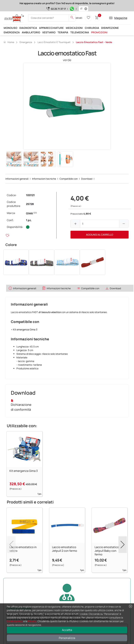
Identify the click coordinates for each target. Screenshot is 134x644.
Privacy (32, 621)
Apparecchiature (51, 28)
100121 (30, 195)
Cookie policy (15, 621)
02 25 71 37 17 (58, 9)
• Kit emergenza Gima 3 (24, 329)
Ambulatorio (31, 32)
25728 (30, 204)
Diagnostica (28, 28)
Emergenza (12, 32)
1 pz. (29, 220)
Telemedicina (80, 32)
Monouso (10, 28)
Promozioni (99, 32)
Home (9, 42)
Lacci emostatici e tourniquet (54, 42)
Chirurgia (92, 28)
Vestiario (49, 32)
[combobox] (81, 9)
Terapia (63, 32)
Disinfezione (110, 28)
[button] (87, 9)
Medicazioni (74, 28)
